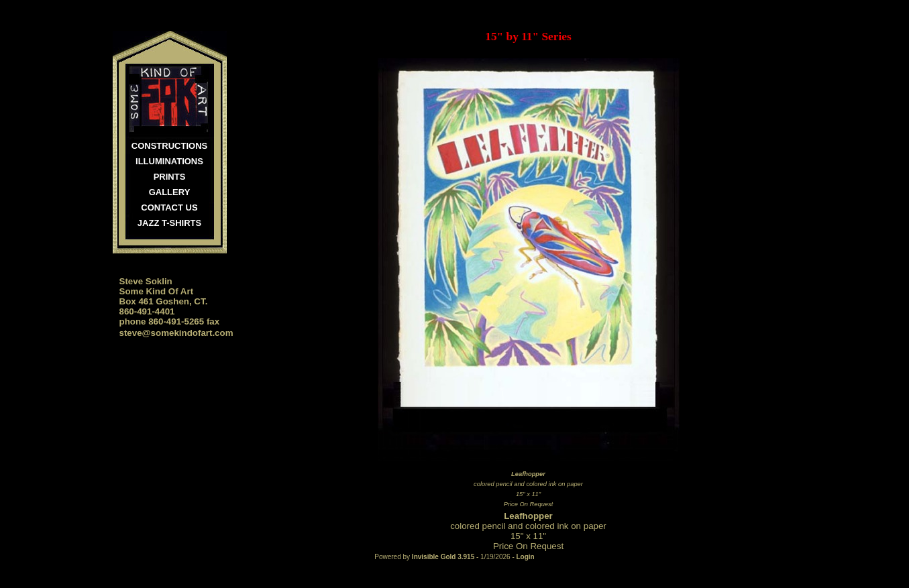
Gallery (170, 192)
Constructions (169, 146)
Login (526, 557)
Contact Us (169, 208)
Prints (170, 177)
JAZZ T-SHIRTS (169, 223)
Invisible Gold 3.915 (444, 557)
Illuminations (169, 161)
